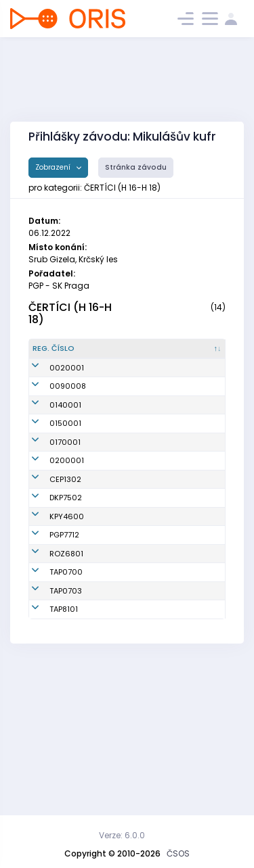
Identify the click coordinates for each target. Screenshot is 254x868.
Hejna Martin (119, 754)
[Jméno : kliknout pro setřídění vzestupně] (122, 354)
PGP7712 (64, 652)
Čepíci (167, 569)
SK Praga (172, 652)
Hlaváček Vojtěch (113, 712)
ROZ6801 (66, 682)
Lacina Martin (121, 593)
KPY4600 (67, 623)
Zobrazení (54, 167)
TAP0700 (66, 712)
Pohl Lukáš (114, 736)
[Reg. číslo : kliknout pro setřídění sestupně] (60, 354)
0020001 (67, 385)
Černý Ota (114, 569)
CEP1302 (65, 569)
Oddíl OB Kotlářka (172, 593)
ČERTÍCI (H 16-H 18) (70, 314)
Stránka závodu (136, 167)
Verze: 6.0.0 (122, 835)
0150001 (65, 474)
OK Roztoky (176, 682)
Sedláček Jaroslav (113, 682)
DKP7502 (66, 593)
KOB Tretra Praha (187, 712)
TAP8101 (64, 754)
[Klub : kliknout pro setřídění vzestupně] (189, 354)
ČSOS (178, 853)
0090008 (68, 414)
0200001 (67, 544)
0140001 (65, 444)
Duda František (112, 622)
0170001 (65, 509)
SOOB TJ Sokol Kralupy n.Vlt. (182, 622)
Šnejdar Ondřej (109, 652)
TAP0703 (66, 736)
